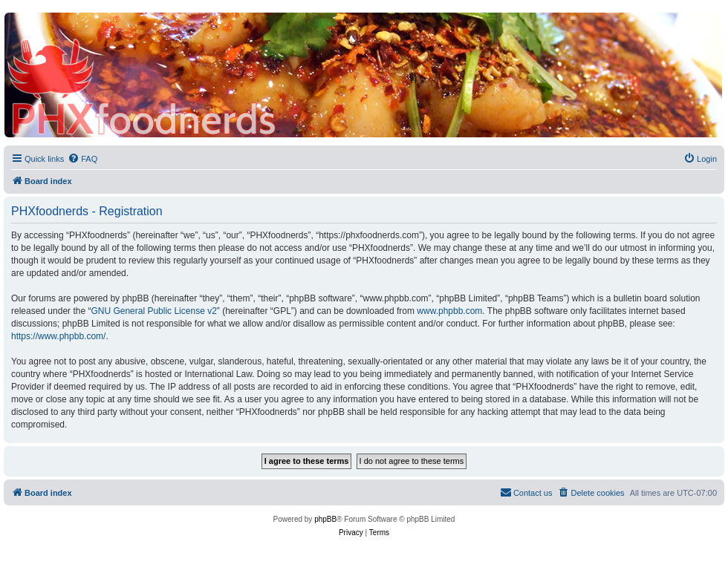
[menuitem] (82, 159)
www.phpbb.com (449, 311)
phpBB (325, 519)
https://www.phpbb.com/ (58, 336)
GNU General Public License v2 (153, 311)
